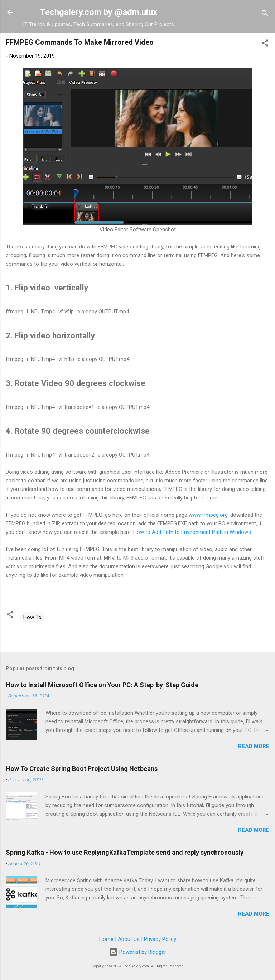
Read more (254, 746)
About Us (129, 939)
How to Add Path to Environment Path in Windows (192, 532)
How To (32, 617)
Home (106, 939)
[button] (265, 44)
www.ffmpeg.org (208, 515)
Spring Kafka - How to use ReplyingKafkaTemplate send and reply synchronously (125, 852)
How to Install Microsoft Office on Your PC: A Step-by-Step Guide (102, 685)
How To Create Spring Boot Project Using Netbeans (82, 769)
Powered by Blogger (138, 952)
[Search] (265, 15)
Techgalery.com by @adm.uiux (98, 12)
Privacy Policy (160, 939)
